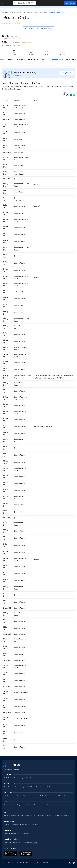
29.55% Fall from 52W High (12, 39)
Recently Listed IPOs (45, 815)
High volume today (28, 43)
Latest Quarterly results (34, 787)
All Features (30, 778)
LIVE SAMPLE (17, 75)
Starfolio (6, 842)
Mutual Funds (33, 796)
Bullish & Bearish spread (48, 796)
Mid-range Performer (14, 23)
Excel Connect (43, 805)
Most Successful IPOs (62, 815)
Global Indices (63, 796)
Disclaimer (25, 834)
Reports (11, 59)
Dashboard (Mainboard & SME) (13, 815)
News (2, 59)
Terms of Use (15, 834)
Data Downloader (30, 805)
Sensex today (20, 787)
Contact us (7, 778)
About (74, 59)
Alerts (68, 59)
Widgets (19, 805)
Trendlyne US (30, 842)
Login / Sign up (70, 3)
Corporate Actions (55, 59)
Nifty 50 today (8, 787)
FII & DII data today (51, 787)
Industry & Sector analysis (12, 796)
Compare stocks (9, 805)
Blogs (15, 778)
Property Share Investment (30, 824)
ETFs (25, 796)
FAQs (22, 778)
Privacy (6, 834)
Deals (43, 59)
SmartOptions (16, 842)
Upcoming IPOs (30, 815)
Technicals (20, 59)
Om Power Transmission (11, 824)
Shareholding (32, 59)
